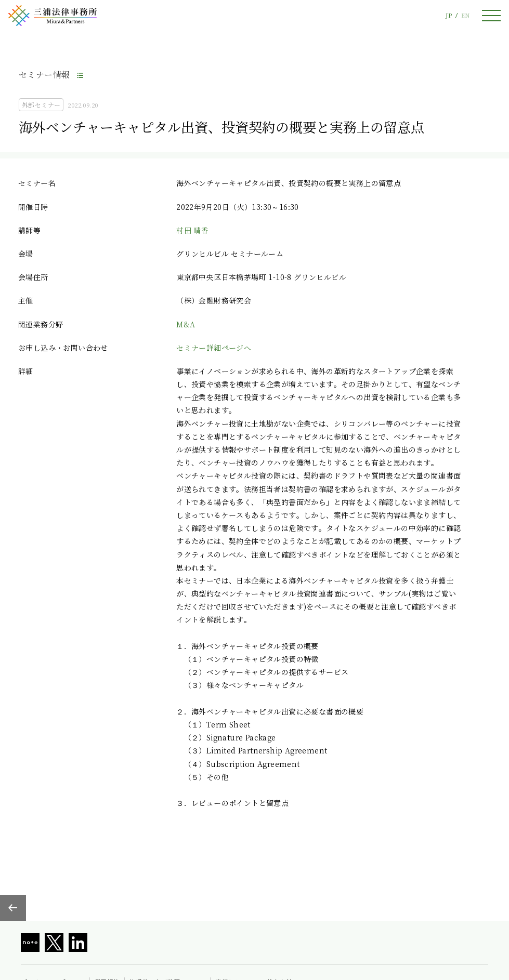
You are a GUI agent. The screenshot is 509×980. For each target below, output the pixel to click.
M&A (186, 324)
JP (449, 15)
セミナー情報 (44, 75)
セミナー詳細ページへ (214, 348)
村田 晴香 (192, 230)
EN (465, 15)
